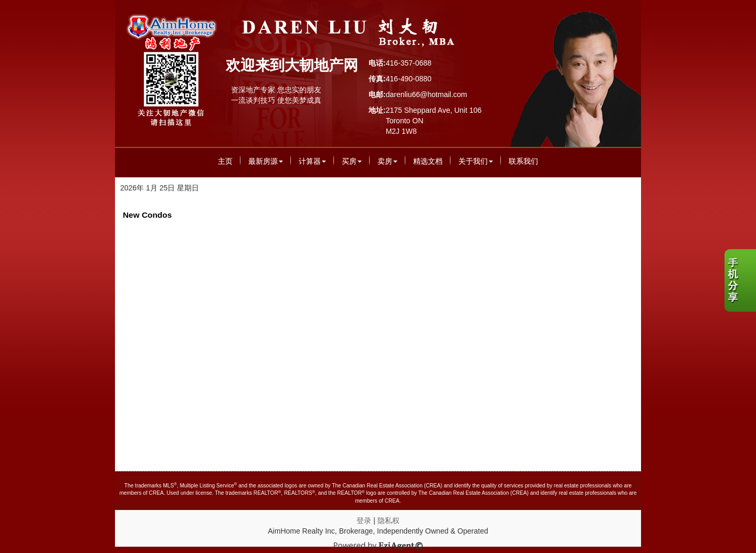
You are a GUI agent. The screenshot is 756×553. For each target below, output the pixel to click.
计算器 (312, 161)
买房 (352, 161)
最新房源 (266, 161)
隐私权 (388, 520)
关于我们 (476, 161)
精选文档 (428, 161)
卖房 (387, 161)
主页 (225, 161)
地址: (377, 110)
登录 (364, 520)
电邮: (377, 94)
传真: (377, 79)
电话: (377, 63)
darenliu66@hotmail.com (427, 94)
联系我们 (523, 161)
